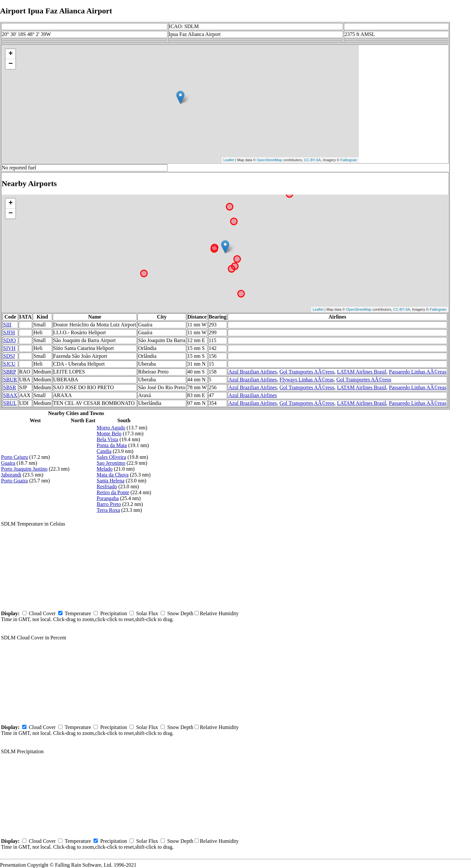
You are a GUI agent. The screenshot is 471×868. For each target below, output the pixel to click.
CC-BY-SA (312, 160)
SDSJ (9, 356)
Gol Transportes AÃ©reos (307, 372)
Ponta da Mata (112, 445)
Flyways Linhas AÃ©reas (307, 380)
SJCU (9, 364)
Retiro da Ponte (113, 492)
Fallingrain (349, 160)
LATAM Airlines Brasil (362, 372)
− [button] (11, 64)
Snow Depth (180, 613)
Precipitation (113, 613)
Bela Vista (107, 439)
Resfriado (107, 486)
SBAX (10, 395)
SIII (7, 325)
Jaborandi (11, 475)
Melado (105, 469)
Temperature (78, 613)
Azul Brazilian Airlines (253, 372)
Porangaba (108, 498)
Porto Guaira (14, 481)
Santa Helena (110, 481)
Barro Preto (109, 504)
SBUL (10, 403)
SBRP (10, 372)
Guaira (8, 463)
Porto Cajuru (14, 457)
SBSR (10, 387)
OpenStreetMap (270, 160)
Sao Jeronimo (111, 463)
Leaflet (229, 160)
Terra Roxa (108, 510)
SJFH (9, 332)
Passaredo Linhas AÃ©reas (418, 372)
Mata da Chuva (113, 475)
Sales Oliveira (111, 457)
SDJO (9, 340)
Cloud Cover (42, 613)
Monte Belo (109, 434)
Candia (104, 451)
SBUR (10, 380)
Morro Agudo (111, 428)
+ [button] (11, 54)
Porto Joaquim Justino (24, 469)
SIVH (9, 348)
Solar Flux (147, 613)
